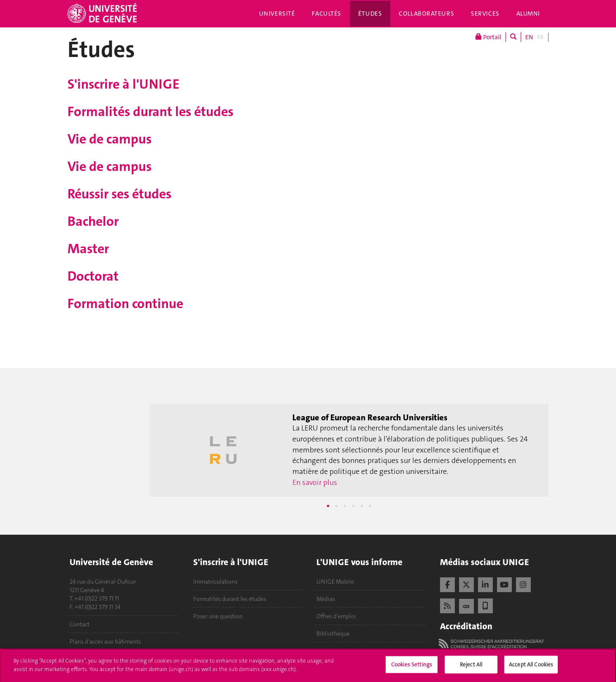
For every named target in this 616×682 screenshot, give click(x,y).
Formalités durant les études (150, 112)
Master (88, 249)
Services (485, 14)
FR (540, 37)
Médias (326, 599)
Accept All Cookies (531, 667)
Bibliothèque (333, 633)
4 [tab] (354, 506)
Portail (488, 37)
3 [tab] (345, 506)
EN (529, 37)
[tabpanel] (349, 450)
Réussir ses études (119, 194)
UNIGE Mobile (335, 582)
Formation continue (125, 304)
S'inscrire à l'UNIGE (123, 84)
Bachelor (93, 221)
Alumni (528, 14)
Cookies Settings (412, 667)
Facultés (327, 14)
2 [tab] (337, 506)
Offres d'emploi (336, 616)
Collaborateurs (426, 14)
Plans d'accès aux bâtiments (105, 641)
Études (370, 14)
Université (277, 14)
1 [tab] (328, 506)
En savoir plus (315, 482)
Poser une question (218, 616)
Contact (80, 624)
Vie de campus (109, 139)
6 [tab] (370, 506)
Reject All (471, 667)
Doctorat (93, 276)
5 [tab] (362, 506)
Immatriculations (215, 582)
